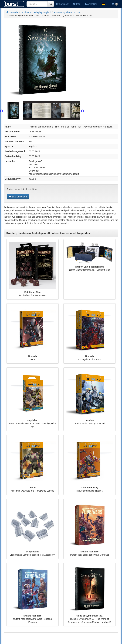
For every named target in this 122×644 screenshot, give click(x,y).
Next (82, 111)
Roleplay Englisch (42, 12)
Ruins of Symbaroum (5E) (67, 12)
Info (76, 4)
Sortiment (62, 4)
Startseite (12, 12)
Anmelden (91, 4)
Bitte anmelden (18, 197)
